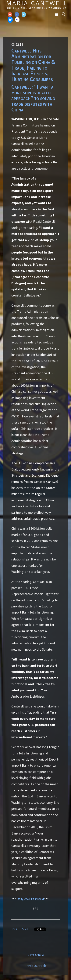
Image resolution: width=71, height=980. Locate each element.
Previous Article (35, 966)
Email (25, 929)
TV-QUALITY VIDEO (30, 899)
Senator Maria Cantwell (36, 5)
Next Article (36, 955)
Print (15, 929)
